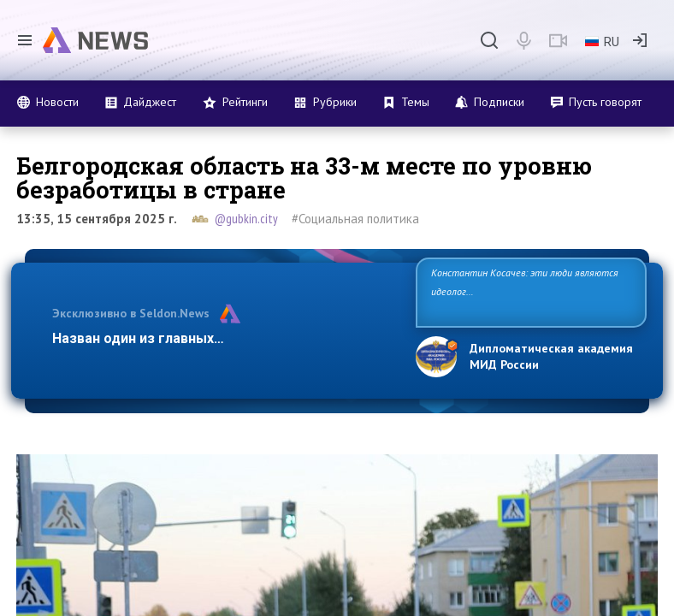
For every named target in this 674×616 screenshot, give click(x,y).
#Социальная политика (355, 219)
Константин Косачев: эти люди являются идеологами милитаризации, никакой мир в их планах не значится (525, 291)
